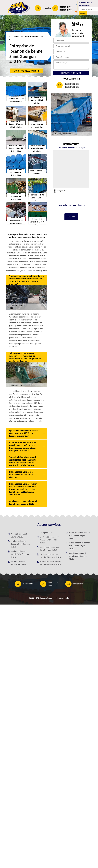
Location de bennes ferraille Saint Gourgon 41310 (20, 554)
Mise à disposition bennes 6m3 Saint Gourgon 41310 (50, 563)
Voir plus (71, 217)
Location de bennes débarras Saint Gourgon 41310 (20, 544)
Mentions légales (63, 598)
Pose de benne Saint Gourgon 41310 (19, 535)
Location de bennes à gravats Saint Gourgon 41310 (78, 556)
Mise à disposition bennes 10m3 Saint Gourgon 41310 (79, 536)
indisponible (46, 8)
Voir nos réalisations (27, 71)
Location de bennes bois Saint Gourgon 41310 (49, 548)
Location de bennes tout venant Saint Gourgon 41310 (49, 540)
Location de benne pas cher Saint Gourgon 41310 (50, 556)
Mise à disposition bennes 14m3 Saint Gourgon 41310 (79, 546)
